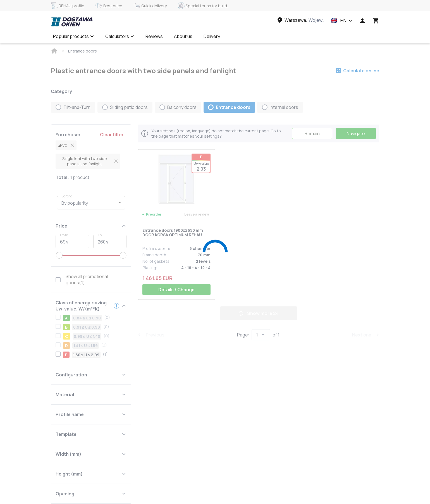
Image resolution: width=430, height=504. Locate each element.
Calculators (120, 36)
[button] (341, 21)
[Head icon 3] (376, 21)
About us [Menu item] (183, 36)
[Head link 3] (300, 20)
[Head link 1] (72, 22)
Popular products (74, 36)
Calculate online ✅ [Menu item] (251, 36)
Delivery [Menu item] (212, 36)
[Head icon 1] (362, 21)
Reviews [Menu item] (154, 36)
